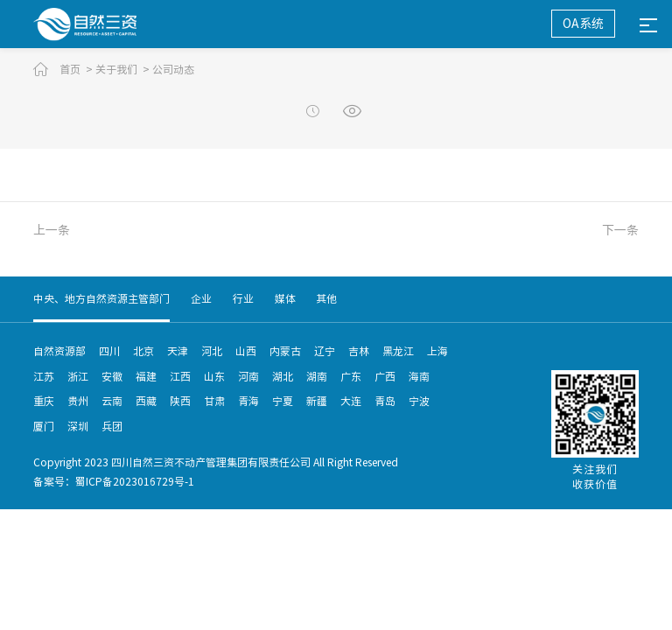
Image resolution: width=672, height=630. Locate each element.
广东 (351, 376)
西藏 (146, 401)
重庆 (44, 401)
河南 (248, 376)
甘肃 (214, 401)
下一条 (620, 230)
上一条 (52, 230)
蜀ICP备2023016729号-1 (135, 481)
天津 (178, 351)
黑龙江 (398, 351)
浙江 (78, 376)
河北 (212, 351)
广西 (385, 376)
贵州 (78, 401)
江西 (180, 376)
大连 (351, 401)
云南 (112, 401)
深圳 (78, 426)
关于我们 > (122, 69)
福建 (146, 376)
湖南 (317, 376)
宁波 (419, 401)
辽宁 (325, 351)
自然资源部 (59, 351)
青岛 (385, 401)
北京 (143, 351)
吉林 (359, 351)
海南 (419, 376)
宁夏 (283, 401)
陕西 (180, 401)
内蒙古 (285, 351)
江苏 (44, 376)
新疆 (317, 401)
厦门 (44, 426)
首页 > (76, 69)
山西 (246, 351)
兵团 (112, 426)
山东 (214, 376)
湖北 (283, 376)
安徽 (112, 376)
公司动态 (173, 69)
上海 (437, 351)
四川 (109, 351)
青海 (248, 401)
